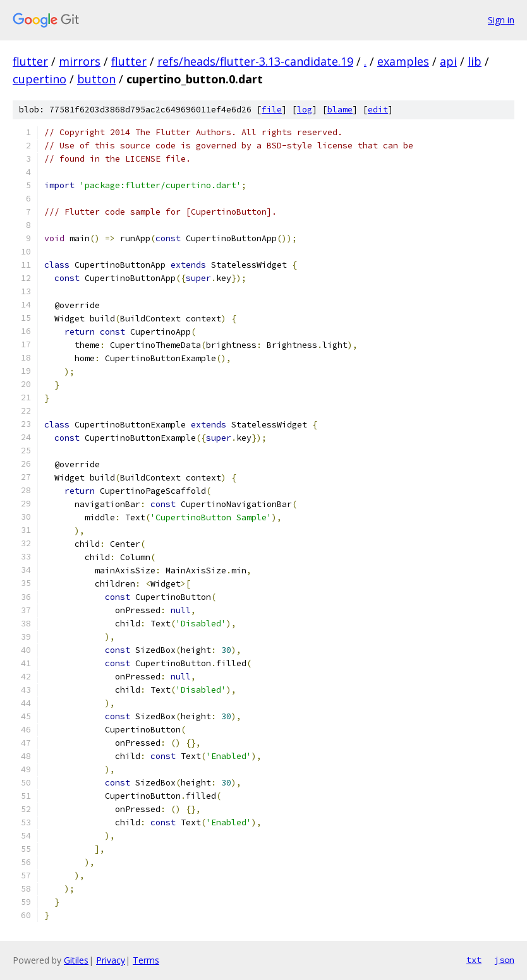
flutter (30, 61)
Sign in (501, 20)
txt (474, 960)
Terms (146, 960)
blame (340, 110)
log (305, 110)
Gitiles (76, 960)
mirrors (80, 61)
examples (403, 61)
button (96, 79)
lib (475, 61)
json (504, 960)
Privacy (111, 960)
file (272, 110)
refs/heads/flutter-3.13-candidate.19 (255, 61)
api (448, 61)
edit (378, 110)
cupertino (39, 79)
